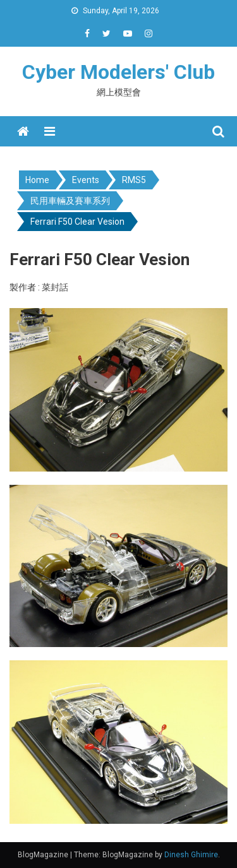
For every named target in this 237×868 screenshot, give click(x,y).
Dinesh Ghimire (191, 855)
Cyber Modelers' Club (118, 72)
